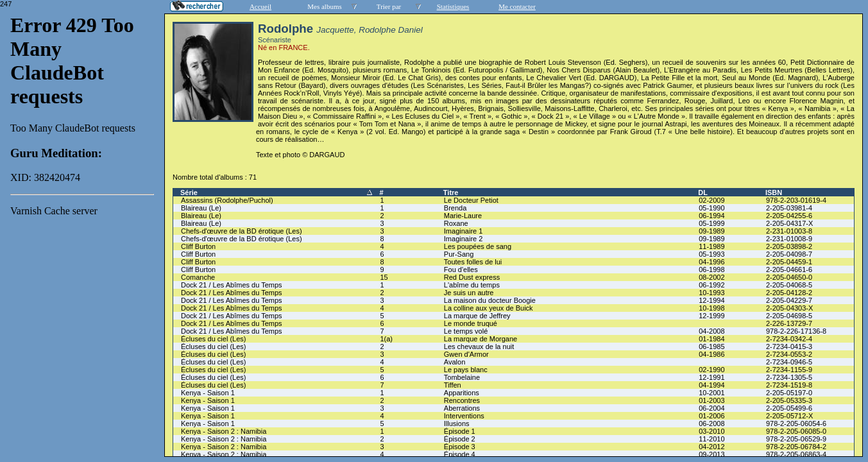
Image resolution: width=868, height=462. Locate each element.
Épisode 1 (460, 431)
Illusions (457, 424)
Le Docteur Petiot (471, 200)
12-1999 (711, 316)
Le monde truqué (471, 323)
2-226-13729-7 (789, 323)
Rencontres (462, 400)
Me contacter (517, 6)
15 (384, 277)
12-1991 (711, 377)
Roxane (456, 223)
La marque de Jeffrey (477, 316)
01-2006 (711, 416)
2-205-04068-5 (789, 285)
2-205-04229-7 (789, 300)
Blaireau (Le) (201, 208)
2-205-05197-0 (789, 393)
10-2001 (711, 393)
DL (703, 193)
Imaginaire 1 (464, 231)
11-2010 (711, 439)
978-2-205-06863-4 (796, 454)
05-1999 (711, 223)
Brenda (455, 208)
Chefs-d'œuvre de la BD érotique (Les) (242, 231)
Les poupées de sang (478, 246)
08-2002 (711, 277)
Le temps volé (466, 331)
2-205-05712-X (789, 416)
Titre (451, 193)
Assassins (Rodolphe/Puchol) (227, 200)
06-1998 (711, 269)
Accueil (260, 6)
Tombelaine (462, 377)
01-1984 (711, 339)
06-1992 (711, 285)
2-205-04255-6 (789, 216)
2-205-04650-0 (789, 277)
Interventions (464, 416)
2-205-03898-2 (789, 246)
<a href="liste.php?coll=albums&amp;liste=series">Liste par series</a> (82, 228)
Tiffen (453, 385)
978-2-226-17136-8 (796, 331)
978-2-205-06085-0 (796, 431)
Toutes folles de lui (473, 262)
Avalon (455, 362)
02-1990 (711, 370)
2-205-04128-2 (789, 293)
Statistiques (453, 6)
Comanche (198, 277)
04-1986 (711, 354)
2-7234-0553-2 (789, 354)
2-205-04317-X (789, 223)
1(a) (386, 339)
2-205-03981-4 (789, 208)
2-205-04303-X (789, 308)
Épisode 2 (460, 439)
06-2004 (711, 408)
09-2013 (711, 454)
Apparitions (462, 393)
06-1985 (711, 346)
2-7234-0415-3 (789, 346)
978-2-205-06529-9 (796, 439)
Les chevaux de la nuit (479, 346)
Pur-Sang (459, 254)
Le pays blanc (466, 370)
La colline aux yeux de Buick (489, 308)
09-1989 (711, 231)
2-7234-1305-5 (789, 377)
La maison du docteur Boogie (490, 300)
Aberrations (462, 408)
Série (189, 193)
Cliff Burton (198, 246)
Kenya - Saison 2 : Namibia (224, 431)
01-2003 (711, 400)
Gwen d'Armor (466, 354)
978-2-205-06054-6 (796, 424)
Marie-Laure (463, 216)
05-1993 (711, 254)
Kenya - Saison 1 (208, 393)
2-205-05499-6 (789, 408)
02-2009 (711, 200)
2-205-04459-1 (789, 262)
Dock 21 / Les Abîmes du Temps (232, 285)
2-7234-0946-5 (789, 362)
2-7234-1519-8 (789, 385)
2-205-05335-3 (789, 400)
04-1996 (711, 262)
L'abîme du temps (472, 285)
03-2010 (711, 431)
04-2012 (711, 447)
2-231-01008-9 (789, 239)
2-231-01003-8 (789, 231)
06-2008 (711, 424)
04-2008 (711, 331)
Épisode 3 (460, 447)
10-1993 (711, 293)
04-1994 (711, 385)
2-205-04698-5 (789, 316)
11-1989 (711, 246)
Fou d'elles (461, 269)
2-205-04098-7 (789, 254)
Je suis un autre (469, 293)
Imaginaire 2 (464, 239)
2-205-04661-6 (789, 269)
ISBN (774, 193)
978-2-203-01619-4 (796, 200)
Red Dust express (472, 277)
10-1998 (711, 308)
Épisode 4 (460, 454)
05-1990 (711, 208)
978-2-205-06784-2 (796, 447)
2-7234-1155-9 (789, 370)
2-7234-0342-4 (789, 339)
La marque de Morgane (481, 339)
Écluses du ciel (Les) (214, 339)
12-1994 (711, 300)
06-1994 (711, 216)
